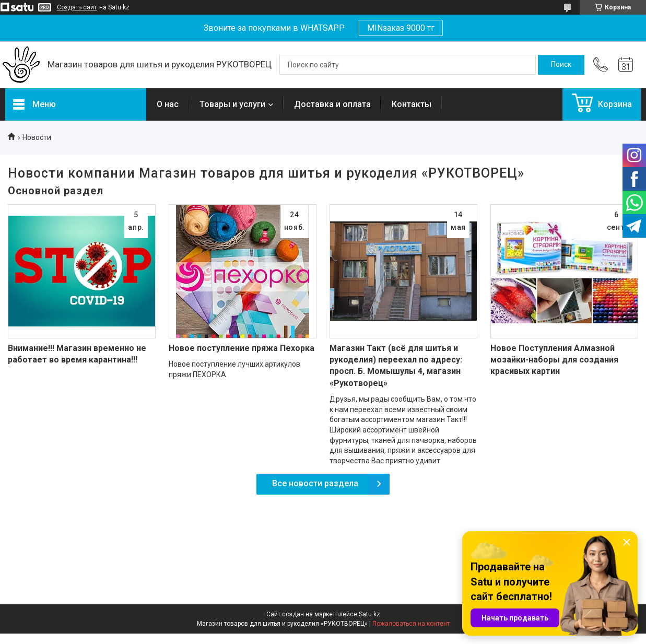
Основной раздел (56, 191)
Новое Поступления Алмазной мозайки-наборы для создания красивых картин (554, 360)
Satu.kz (369, 614)
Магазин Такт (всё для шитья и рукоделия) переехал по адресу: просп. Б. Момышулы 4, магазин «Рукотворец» (396, 366)
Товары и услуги (232, 104)
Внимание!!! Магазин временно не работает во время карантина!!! (77, 354)
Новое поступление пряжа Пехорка (242, 348)
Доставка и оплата (332, 104)
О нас (168, 104)
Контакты (412, 104)
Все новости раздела (315, 483)
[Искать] (561, 65)
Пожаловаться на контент (411, 624)
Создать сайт (77, 7)
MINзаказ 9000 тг (401, 28)
